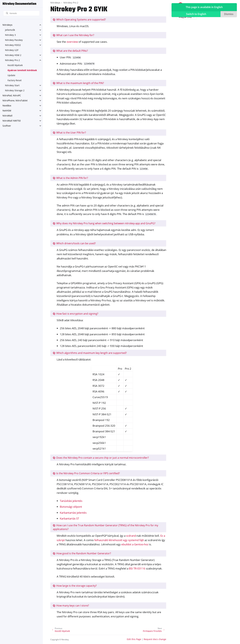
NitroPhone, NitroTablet (15, 100)
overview (72, 42)
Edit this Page (134, 639)
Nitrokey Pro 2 (12, 60)
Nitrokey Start (12, 85)
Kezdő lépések (15, 65)
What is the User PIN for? (69, 133)
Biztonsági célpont (71, 507)
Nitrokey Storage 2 (15, 90)
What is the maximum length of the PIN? (78, 83)
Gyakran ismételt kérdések (22, 70)
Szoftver (7, 126)
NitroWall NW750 (12, 121)
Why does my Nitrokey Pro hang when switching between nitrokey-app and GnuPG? (104, 223)
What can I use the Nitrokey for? (73, 35)
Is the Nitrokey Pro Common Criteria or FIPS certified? (86, 473)
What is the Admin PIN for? (70, 178)
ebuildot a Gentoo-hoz (135, 544)
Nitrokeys (7, 25)
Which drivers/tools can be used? (74, 243)
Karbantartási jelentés (73, 513)
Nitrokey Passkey (14, 40)
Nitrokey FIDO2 (13, 45)
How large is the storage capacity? (75, 586)
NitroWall (7, 116)
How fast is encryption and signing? (76, 314)
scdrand (131, 536)
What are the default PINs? (70, 51)
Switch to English (196, 14)
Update (11, 75)
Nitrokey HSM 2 (13, 55)
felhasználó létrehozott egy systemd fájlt (119, 540)
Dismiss (229, 14)
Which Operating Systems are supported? (79, 20)
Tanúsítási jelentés (71, 501)
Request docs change (155, 639)
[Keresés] (21, 13)
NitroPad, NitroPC (12, 95)
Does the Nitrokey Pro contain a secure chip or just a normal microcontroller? (101, 458)
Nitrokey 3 (10, 35)
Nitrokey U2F (12, 50)
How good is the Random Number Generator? (82, 553)
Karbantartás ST (69, 518)
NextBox (7, 106)
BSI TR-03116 (137, 568)
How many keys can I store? (71, 606)
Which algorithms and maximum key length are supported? (90, 353)
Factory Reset (15, 80)
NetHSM (7, 111)
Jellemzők (10, 30)
